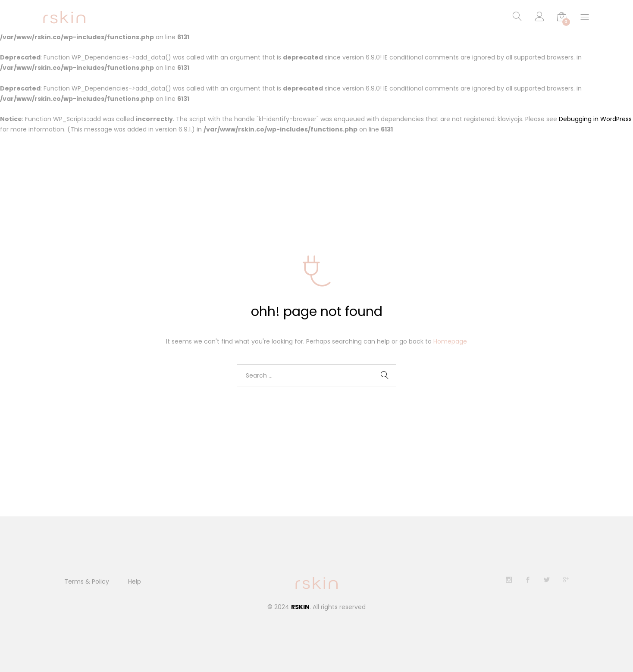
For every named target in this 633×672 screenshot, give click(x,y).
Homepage (450, 341)
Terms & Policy (87, 581)
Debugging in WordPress (595, 119)
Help (135, 581)
